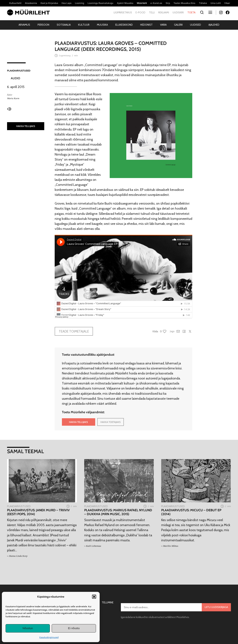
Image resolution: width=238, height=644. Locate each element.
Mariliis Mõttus (171, 546)
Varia (163, 25)
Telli (152, 12)
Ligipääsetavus (123, 12)
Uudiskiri (178, 12)
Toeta (191, 12)
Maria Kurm (13, 98)
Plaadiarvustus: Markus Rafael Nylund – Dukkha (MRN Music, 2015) (118, 512)
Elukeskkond (124, 25)
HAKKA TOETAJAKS (111, 422)
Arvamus (24, 25)
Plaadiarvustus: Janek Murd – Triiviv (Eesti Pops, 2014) (38, 512)
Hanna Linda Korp (18, 556)
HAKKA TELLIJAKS (26, 126)
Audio (15, 78)
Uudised (196, 25)
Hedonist (146, 25)
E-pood (140, 12)
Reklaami (164, 12)
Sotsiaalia (64, 25)
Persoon (43, 25)
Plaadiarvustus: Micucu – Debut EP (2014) (191, 512)
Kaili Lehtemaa (94, 546)
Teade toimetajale (74, 331)
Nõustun (28, 628)
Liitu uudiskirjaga (216, 607)
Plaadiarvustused (19, 71)
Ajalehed (214, 25)
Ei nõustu (74, 628)
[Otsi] (202, 13)
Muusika (102, 25)
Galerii (178, 25)
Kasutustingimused (49, 637)
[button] (94, 597)
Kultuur (84, 25)
